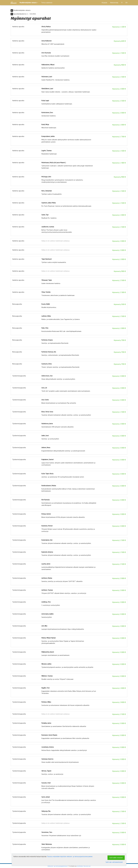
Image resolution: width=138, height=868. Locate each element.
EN (126, 3)
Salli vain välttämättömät (114, 862)
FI (122, 3)
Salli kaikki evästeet (116, 858)
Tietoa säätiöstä (47, 3)
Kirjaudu (104, 3)
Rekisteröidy (114, 3)
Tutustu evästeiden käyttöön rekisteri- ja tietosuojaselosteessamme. (70, 856)
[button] (29, 3)
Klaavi (14, 3)
